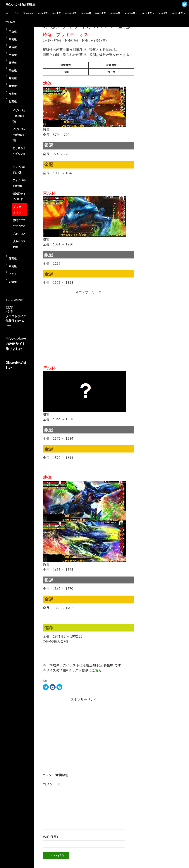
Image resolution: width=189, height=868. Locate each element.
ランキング (28, 13)
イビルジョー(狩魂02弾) (19, 135)
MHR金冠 (163, 13)
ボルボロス (19, 234)
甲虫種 (13, 32)
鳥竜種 (13, 39)
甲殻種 (13, 55)
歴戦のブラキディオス (19, 223)
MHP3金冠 (86, 13)
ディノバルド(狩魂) (19, 183)
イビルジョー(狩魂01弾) (19, 116)
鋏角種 (13, 47)
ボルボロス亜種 (19, 244)
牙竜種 (13, 258)
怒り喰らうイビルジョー (19, 154)
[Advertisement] (65, 326)
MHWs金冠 (177, 13)
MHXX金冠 (130, 13)
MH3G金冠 (100, 13)
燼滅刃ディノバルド (19, 196)
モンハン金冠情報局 (20, 4)
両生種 (13, 70)
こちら (97, 670)
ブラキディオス (18, 210)
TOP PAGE (10, 22)
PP (7, 13)
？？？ (13, 274)
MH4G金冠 (115, 13)
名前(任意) (50, 837)
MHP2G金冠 (71, 13)
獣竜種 (13, 101)
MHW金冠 (147, 13)
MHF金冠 (56, 13)
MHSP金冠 (43, 13)
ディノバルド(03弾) (19, 170)
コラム (16, 13)
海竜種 (13, 94)
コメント (52, 784)
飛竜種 (13, 266)
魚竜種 (13, 86)
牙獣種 (13, 63)
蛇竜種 (13, 78)
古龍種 (13, 282)
